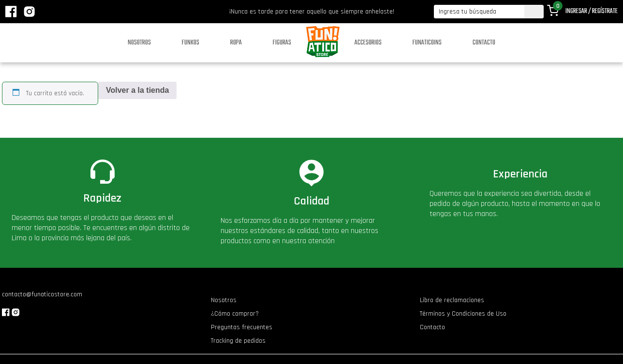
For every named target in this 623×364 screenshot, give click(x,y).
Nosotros (139, 43)
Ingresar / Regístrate (592, 11)
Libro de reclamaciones (452, 300)
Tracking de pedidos (238, 341)
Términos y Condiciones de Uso (463, 314)
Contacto (484, 43)
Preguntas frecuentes (242, 327)
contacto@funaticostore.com (42, 294)
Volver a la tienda (137, 90)
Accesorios (368, 43)
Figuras (282, 43)
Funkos (191, 43)
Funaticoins (427, 43)
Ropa (236, 43)
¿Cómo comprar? (235, 314)
